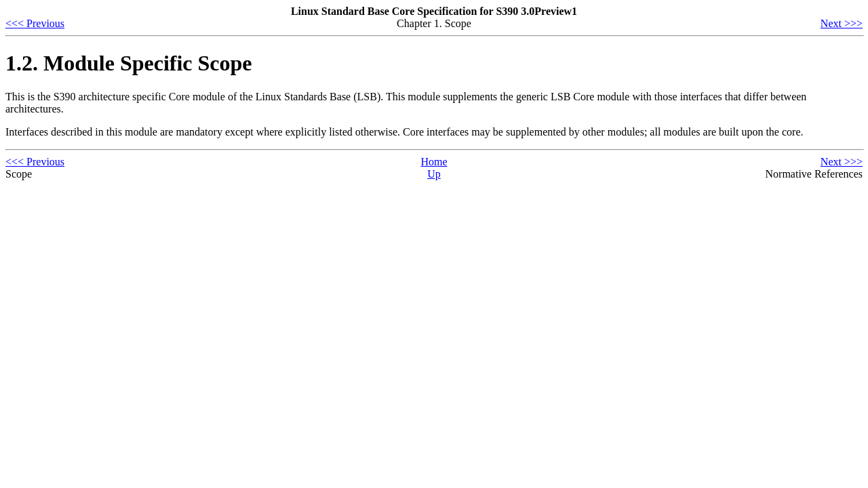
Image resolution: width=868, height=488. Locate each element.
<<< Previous (35, 23)
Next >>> (842, 23)
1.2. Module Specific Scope (129, 63)
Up (434, 174)
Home (434, 162)
